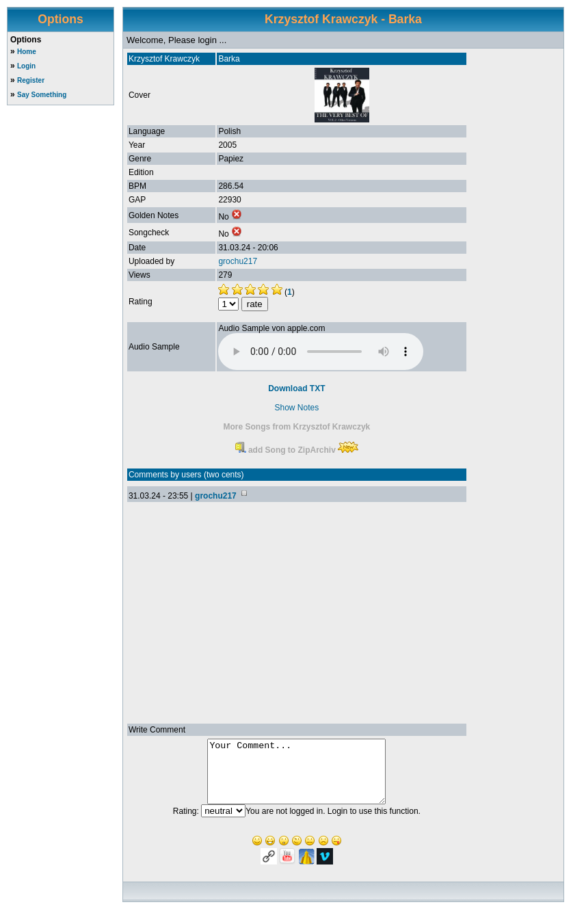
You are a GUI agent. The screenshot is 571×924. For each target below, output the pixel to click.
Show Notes (297, 408)
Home (27, 52)
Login (26, 66)
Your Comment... (296, 778)
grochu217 (238, 261)
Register (31, 80)
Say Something (42, 95)
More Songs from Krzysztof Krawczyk (297, 427)
